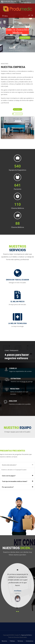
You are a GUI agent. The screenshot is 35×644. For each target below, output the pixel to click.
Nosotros (4, 641)
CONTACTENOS (25, 38)
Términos (20, 641)
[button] (31, 16)
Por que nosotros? (8, 487)
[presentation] (17, 611)
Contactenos (17, 114)
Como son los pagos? (9, 476)
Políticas (12, 641)
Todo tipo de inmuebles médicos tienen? (15, 481)
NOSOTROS (10, 38)
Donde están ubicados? (9, 465)
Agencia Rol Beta (26, 635)
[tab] (17, 465)
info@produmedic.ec (25, 2)
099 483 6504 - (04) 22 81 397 (9, 2)
